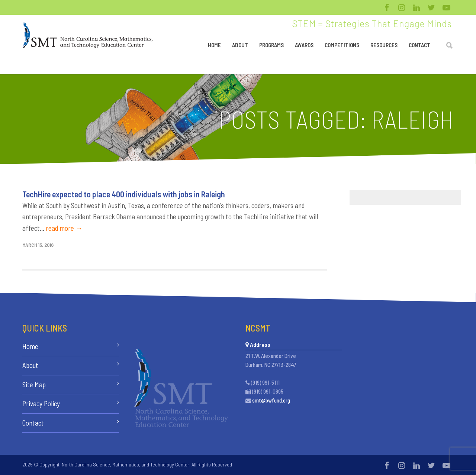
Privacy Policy (41, 403)
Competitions (342, 45)
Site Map (34, 384)
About (240, 45)
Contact (419, 45)
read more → (64, 228)
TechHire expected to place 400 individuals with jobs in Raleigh (124, 194)
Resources (384, 45)
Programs (271, 45)
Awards (304, 45)
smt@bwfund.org (271, 400)
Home (214, 45)
